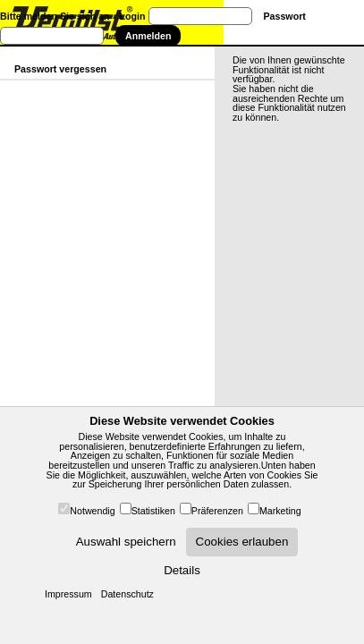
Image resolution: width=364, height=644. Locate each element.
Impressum (68, 594)
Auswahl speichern (126, 542)
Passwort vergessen (60, 69)
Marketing (280, 511)
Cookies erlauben (242, 542)
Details (182, 570)
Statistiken (153, 511)
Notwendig (92, 511)
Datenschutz (127, 594)
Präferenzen (217, 511)
